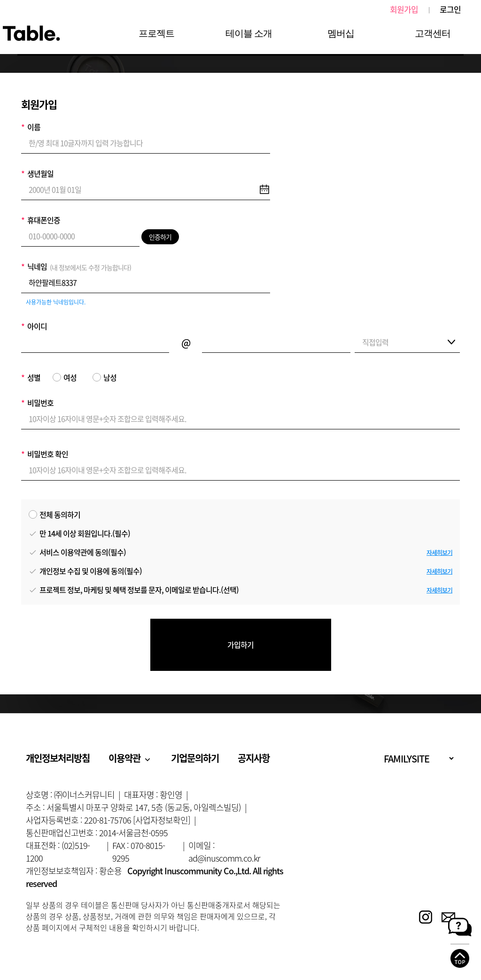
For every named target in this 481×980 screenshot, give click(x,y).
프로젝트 (156, 33)
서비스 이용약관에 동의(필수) (77, 552)
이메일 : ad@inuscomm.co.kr (224, 852)
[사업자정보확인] (162, 820)
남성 (105, 377)
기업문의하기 (195, 758)
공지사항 (254, 758)
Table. (31, 34)
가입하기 (240, 645)
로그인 (450, 9)
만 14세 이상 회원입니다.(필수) (79, 533)
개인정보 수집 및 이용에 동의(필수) (85, 571)
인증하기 (160, 237)
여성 (65, 377)
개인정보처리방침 (58, 758)
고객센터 (433, 33)
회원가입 (404, 9)
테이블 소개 (249, 33)
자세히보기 (439, 552)
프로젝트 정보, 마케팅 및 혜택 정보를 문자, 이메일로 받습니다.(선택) (134, 590)
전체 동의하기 (54, 514)
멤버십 (341, 33)
